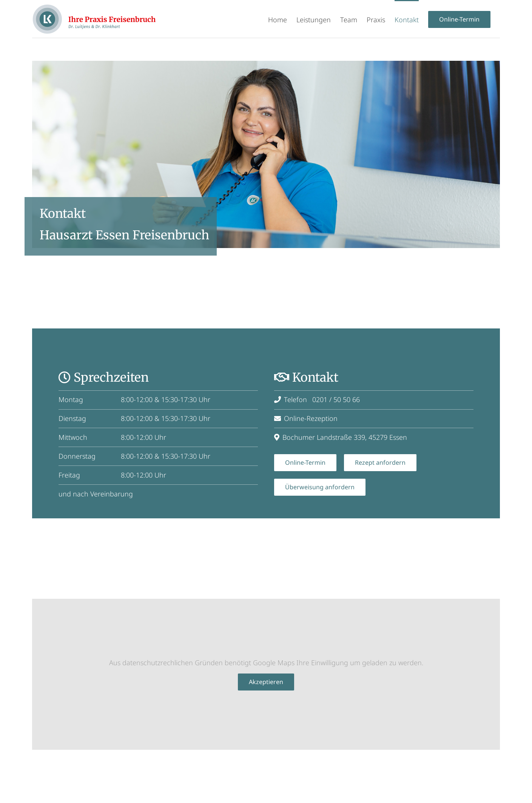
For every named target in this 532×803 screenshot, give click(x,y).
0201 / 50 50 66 (336, 399)
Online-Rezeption (306, 418)
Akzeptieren (266, 681)
